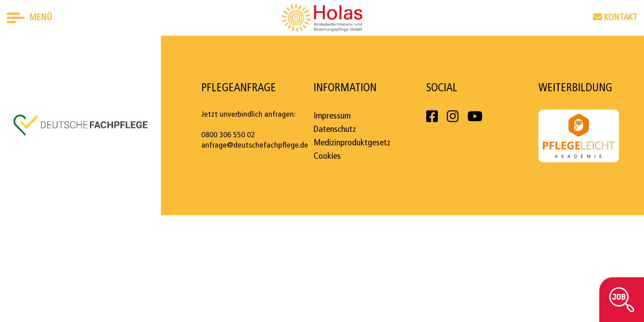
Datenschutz (335, 130)
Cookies (327, 157)
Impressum (332, 116)
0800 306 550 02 (228, 135)
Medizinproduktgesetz (352, 143)
